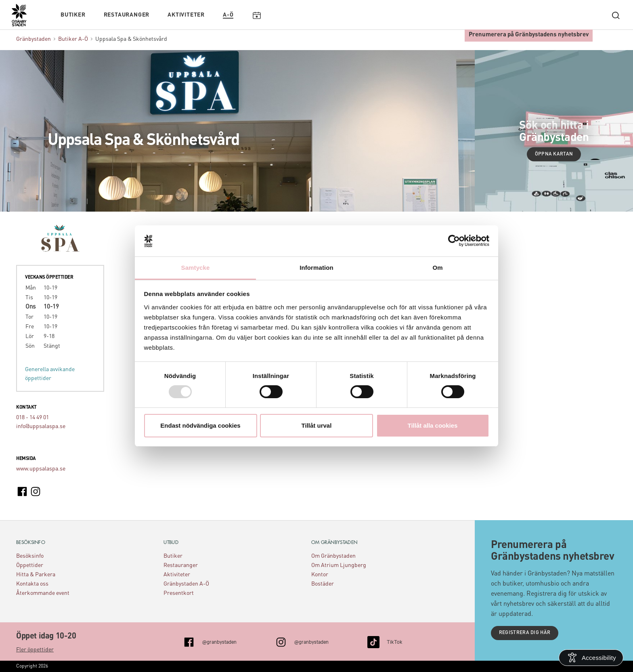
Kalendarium (257, 15)
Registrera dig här (525, 633)
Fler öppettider (35, 650)
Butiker (73, 15)
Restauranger (127, 15)
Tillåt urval (317, 425)
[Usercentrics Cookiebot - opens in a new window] (454, 241)
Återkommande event (43, 593)
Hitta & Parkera (36, 575)
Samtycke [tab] (196, 268)
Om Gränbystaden (333, 556)
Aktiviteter (186, 15)
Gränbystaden (34, 39)
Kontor (320, 575)
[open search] (616, 15)
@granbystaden (219, 641)
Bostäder (323, 584)
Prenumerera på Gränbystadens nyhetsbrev (529, 35)
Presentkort (179, 593)
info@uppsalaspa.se (41, 426)
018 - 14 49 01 (32, 418)
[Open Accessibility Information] (591, 658)
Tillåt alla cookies (433, 425)
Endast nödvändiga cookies (200, 425)
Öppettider (30, 565)
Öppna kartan (554, 154)
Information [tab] (316, 268)
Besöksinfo (30, 556)
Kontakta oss (32, 584)
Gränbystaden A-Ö (186, 584)
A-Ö (228, 15)
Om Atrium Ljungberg (339, 565)
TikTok (395, 641)
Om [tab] (437, 268)
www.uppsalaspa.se (41, 469)
